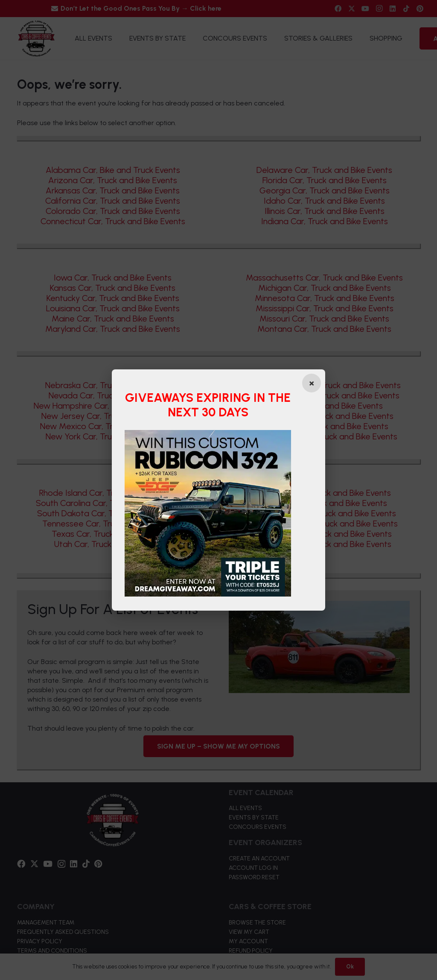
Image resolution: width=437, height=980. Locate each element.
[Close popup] (311, 383)
